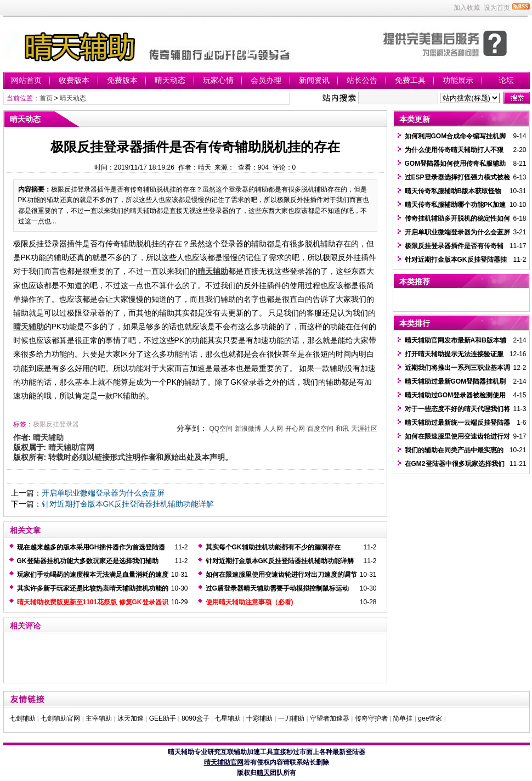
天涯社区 (364, 429)
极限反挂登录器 (56, 424)
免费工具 (410, 80)
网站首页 (26, 80)
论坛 (506, 80)
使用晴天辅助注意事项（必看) (250, 602)
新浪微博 (248, 429)
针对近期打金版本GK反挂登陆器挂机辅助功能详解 (128, 504)
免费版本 (122, 80)
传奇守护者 (371, 718)
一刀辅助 (291, 718)
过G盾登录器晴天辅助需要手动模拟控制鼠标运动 (277, 588)
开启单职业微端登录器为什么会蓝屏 (103, 493)
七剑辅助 (22, 718)
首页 (46, 98)
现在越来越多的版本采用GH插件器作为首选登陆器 (91, 547)
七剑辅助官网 (60, 718)
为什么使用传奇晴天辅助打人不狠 (454, 150)
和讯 (342, 429)
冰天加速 (131, 718)
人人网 (273, 429)
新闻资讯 (314, 80)
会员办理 (266, 80)
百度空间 (320, 429)
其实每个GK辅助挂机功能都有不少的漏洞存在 (273, 547)
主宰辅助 (99, 718)
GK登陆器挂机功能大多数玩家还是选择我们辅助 (88, 561)
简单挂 (403, 718)
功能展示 (458, 80)
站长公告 (362, 80)
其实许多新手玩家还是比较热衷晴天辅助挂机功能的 (93, 588)
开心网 (295, 429)
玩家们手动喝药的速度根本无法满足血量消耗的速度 (93, 575)
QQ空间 (221, 429)
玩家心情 (218, 80)
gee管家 (430, 718)
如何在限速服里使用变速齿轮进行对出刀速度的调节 (281, 575)
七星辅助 (228, 718)
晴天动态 (170, 80)
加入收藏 (467, 8)
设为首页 (497, 8)
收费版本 (74, 80)
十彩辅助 (259, 718)
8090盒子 (196, 718)
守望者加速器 (330, 718)
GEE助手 (163, 718)
